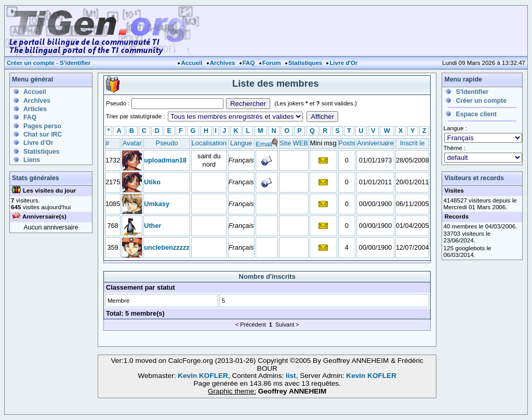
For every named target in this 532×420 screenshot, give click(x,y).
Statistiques (305, 63)
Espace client (476, 114)
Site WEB (294, 143)
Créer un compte (31, 63)
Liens (32, 160)
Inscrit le (412, 143)
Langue (241, 143)
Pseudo (167, 143)
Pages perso (42, 126)
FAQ (249, 63)
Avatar (132, 143)
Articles (35, 109)
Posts (347, 143)
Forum (272, 63)
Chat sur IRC (43, 134)
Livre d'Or (343, 63)
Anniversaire (375, 143)
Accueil (191, 63)
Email (264, 144)
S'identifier (75, 63)
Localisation (209, 143)
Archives (223, 63)
